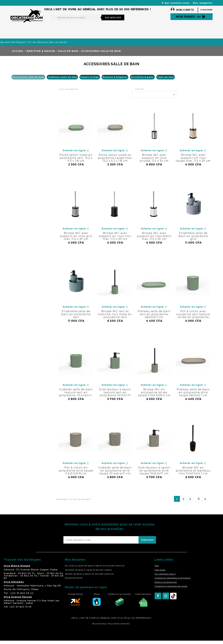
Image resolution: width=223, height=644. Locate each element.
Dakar (54, 573)
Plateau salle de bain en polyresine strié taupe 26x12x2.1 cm (193, 396)
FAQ (157, 569)
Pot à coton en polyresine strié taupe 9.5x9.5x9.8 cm (76, 474)
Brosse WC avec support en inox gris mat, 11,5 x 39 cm (76, 239)
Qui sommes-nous (177, 3)
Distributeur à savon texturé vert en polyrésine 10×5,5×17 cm (115, 397)
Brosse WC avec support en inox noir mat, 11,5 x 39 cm (115, 239)
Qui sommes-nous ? (165, 577)
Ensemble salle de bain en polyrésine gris (193, 239)
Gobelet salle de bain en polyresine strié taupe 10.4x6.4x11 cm (115, 474)
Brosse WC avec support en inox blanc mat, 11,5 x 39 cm (154, 239)
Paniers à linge (90, 80)
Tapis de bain (166, 80)
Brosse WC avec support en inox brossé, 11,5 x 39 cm (154, 161)
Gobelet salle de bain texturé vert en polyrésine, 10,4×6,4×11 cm (76, 397)
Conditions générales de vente (171, 590)
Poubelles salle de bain (62, 80)
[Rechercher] (76, 21)
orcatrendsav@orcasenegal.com (29, 7)
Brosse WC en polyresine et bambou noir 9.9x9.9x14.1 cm (193, 474)
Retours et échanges (166, 586)
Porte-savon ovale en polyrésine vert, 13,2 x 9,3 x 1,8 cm (76, 161)
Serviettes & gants (142, 80)
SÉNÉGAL (105, 621)
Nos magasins (203, 3)
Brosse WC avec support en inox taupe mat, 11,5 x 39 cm (193, 161)
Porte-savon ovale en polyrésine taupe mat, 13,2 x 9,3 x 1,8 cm (115, 161)
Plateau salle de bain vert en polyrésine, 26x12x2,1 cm (154, 318)
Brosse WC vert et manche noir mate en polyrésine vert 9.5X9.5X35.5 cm (115, 319)
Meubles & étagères (115, 80)
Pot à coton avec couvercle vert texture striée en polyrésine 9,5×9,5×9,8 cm (193, 319)
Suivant (205, 502)
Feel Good (160, 573)
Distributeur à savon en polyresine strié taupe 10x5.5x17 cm (154, 474)
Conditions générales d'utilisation (173, 581)
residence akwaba (27, 636)
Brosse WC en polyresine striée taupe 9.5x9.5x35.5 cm (154, 396)
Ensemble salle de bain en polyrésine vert (76, 318)
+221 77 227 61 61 (83, 3)
